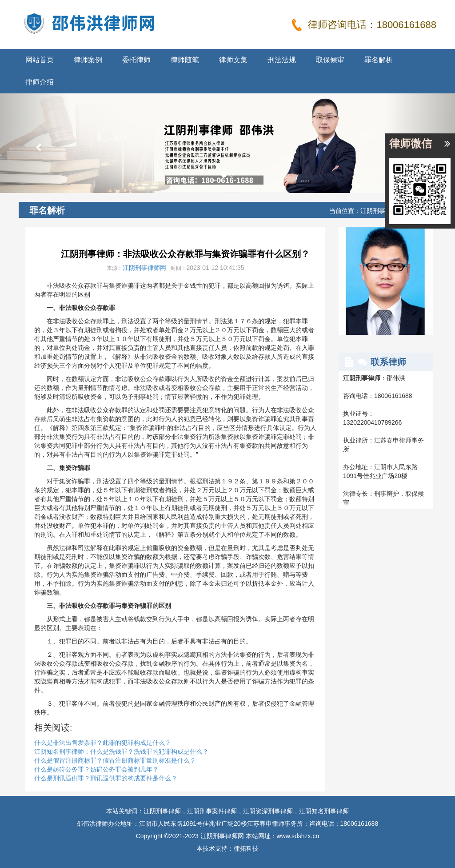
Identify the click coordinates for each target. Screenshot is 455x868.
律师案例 (88, 60)
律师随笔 (185, 60)
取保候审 (330, 60)
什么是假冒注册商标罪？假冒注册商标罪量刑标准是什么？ (115, 760)
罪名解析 (379, 60)
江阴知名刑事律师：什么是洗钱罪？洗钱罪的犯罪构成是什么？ (121, 751)
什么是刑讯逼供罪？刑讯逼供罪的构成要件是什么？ (106, 778)
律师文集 (233, 60)
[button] (34, 143)
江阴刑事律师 (379, 211)
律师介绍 (40, 82)
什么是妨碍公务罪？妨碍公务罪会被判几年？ (96, 769)
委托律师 (136, 60)
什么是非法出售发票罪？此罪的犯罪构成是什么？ (103, 743)
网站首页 (40, 60)
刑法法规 (282, 60)
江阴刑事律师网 (144, 268)
